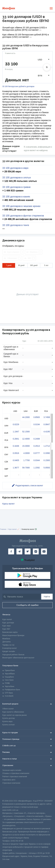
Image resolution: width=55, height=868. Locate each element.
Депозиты (7, 642)
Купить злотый (8, 725)
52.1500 (26, 432)
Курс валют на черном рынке (15, 715)
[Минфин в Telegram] (19, 551)
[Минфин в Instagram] (36, 551)
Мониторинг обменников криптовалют (18, 658)
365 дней (34, 265)
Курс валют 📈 (14, 529)
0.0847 (47, 424)
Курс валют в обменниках (13, 712)
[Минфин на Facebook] (11, 551)
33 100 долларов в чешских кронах (21, 206)
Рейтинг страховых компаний (15, 777)
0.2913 (37, 446)
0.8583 (37, 417)
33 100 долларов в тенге (16, 225)
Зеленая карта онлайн (12, 770)
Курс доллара (8, 623)
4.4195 (47, 432)
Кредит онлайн (9, 651)
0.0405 (16, 460)
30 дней (21, 265)
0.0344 (37, 460)
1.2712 (47, 446)
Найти (47, 597)
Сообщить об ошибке (27, 605)
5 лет (46, 265)
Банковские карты (10, 632)
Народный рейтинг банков (13, 655)
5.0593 (47, 468)
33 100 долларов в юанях (16, 197)
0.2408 (37, 439)
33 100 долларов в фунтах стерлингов (23, 216)
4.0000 (26, 453)
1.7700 (26, 460)
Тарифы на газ (8, 645)
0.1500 (47, 460)
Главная (3, 529)
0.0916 (16, 453)
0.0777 (37, 453)
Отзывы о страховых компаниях (16, 773)
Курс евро (7, 626)
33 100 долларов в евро (15, 168)
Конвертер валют (10, 648)
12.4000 (26, 439)
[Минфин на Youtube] (44, 551)
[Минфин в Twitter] (28, 551)
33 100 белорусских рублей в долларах (18, 87)
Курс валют (7, 619)
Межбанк (6, 639)
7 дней (9, 265)
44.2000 (26, 417)
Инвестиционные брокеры (13, 635)
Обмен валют (8, 709)
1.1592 (37, 468)
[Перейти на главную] (9, 8)
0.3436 (16, 446)
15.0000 (26, 446)
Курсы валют (9, 504)
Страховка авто (9, 780)
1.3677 (16, 468)
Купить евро (7, 721)
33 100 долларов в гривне (16, 187)
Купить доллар (9, 718)
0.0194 (37, 424)
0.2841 (16, 439)
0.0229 (16, 424)
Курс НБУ (6, 629)
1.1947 (16, 432)
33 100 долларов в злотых (17, 178)
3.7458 (47, 417)
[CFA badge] (9, 794)
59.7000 (26, 468)
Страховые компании (11, 783)
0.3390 (47, 453)
